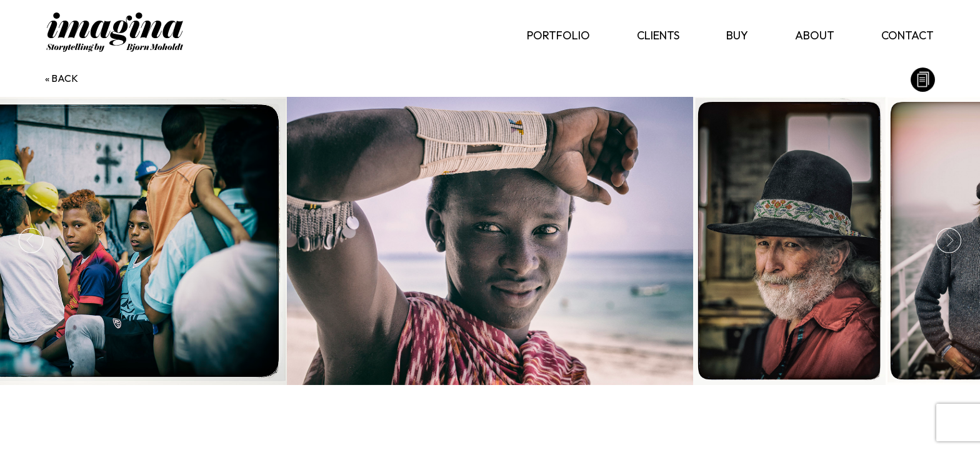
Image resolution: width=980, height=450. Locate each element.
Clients (658, 35)
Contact (907, 35)
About (815, 35)
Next (949, 241)
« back (62, 78)
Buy (737, 35)
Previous (31, 241)
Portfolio (558, 35)
